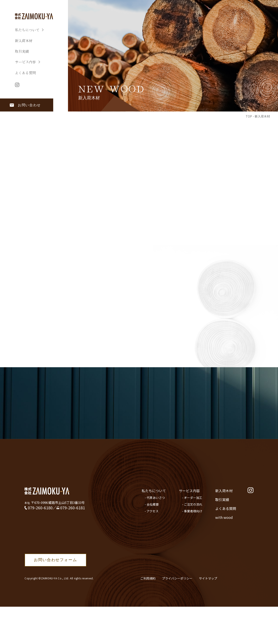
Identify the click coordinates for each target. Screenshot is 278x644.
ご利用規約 (148, 578)
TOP (249, 116)
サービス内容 (25, 62)
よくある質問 (25, 73)
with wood (224, 517)
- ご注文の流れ (192, 504)
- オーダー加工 (192, 498)
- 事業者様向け (192, 511)
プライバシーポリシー (177, 578)
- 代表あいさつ (155, 498)
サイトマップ (208, 578)
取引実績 (22, 51)
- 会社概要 (152, 504)
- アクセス (152, 511)
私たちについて (27, 30)
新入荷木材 (24, 41)
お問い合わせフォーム (55, 560)
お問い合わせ (29, 105)
